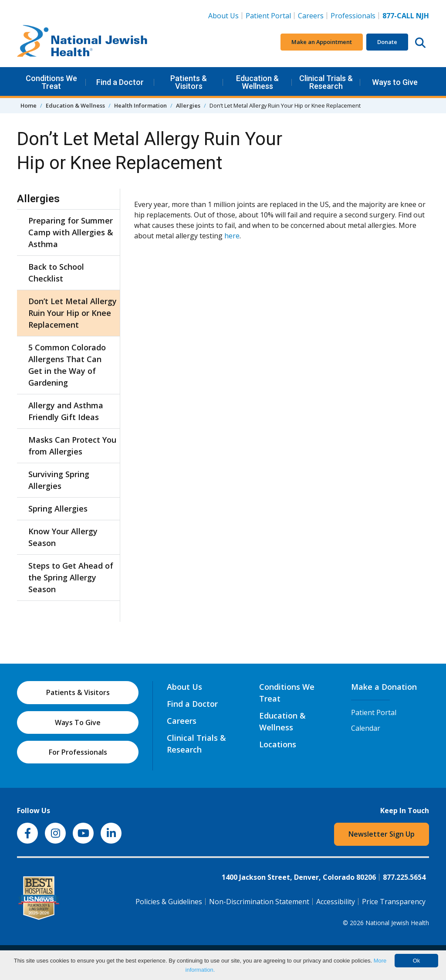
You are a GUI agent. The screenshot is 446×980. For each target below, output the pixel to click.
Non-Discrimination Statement (259, 902)
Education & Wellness (257, 82)
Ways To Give (78, 722)
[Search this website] (420, 42)
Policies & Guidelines (169, 902)
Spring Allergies (58, 509)
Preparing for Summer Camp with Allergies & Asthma (71, 232)
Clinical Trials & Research (326, 82)
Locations (278, 744)
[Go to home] (82, 42)
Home (29, 105)
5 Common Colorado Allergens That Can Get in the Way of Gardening (67, 365)
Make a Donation (384, 687)
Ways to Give (395, 82)
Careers (313, 15)
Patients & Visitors (189, 82)
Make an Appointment (322, 42)
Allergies (188, 105)
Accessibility (336, 902)
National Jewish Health (397, 923)
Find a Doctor (120, 82)
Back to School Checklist (56, 273)
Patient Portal (268, 16)
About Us (223, 16)
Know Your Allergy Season (63, 537)
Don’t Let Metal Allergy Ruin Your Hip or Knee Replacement (73, 313)
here (232, 236)
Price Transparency (394, 902)
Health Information (140, 105)
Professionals (353, 16)
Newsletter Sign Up (382, 834)
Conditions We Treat (51, 82)
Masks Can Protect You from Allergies (72, 446)
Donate (387, 42)
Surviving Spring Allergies (59, 480)
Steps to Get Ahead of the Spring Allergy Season (71, 577)
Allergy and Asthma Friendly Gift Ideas (66, 411)
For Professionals (78, 752)
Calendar (366, 728)
